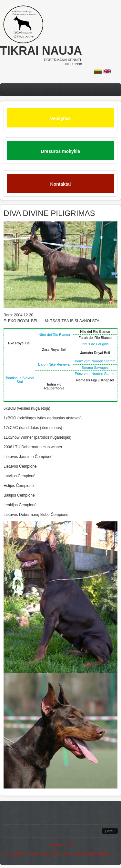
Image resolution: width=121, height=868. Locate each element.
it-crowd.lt (58, 845)
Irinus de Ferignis (95, 344)
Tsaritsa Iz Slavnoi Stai (20, 380)
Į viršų (110, 831)
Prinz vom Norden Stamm (95, 361)
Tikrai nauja (41, 51)
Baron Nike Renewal (54, 364)
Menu (60, 90)
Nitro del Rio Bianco (54, 335)
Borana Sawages (95, 368)
